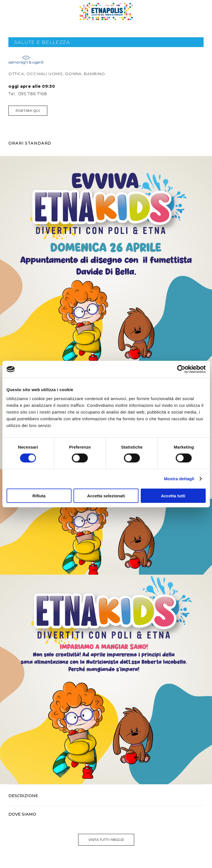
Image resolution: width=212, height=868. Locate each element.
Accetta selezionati (106, 495)
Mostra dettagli (179, 479)
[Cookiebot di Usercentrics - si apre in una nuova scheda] (181, 369)
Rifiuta (39, 495)
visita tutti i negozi (106, 840)
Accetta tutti (173, 495)
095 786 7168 (33, 94)
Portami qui (28, 111)
